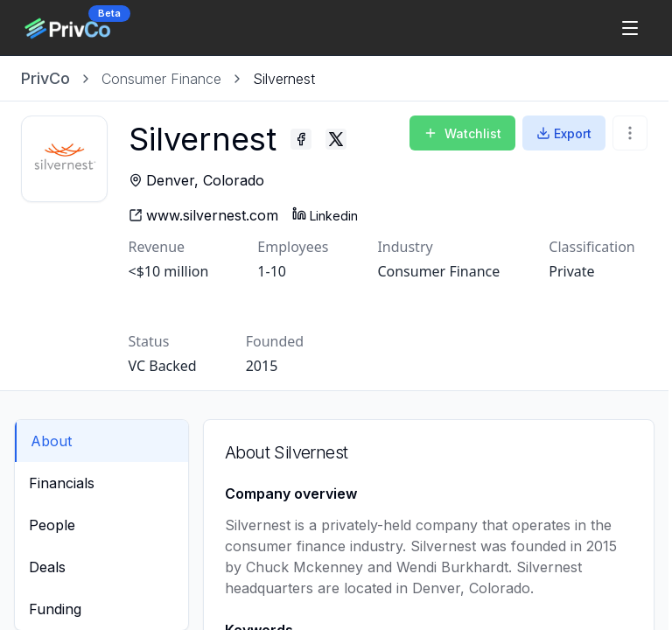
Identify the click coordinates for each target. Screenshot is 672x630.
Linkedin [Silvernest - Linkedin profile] (350, 215)
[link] (284, 79)
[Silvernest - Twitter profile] (361, 139)
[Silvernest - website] (229, 215)
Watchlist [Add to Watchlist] (462, 133)
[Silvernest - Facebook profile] (326, 139)
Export (564, 133)
